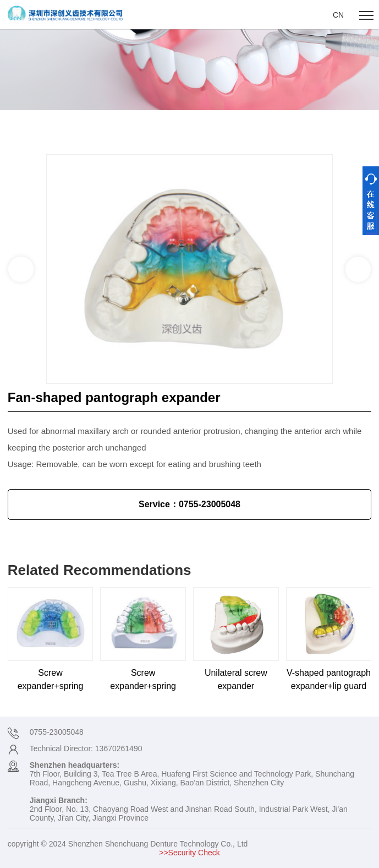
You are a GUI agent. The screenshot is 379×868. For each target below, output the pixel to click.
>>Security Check (189, 853)
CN (338, 15)
